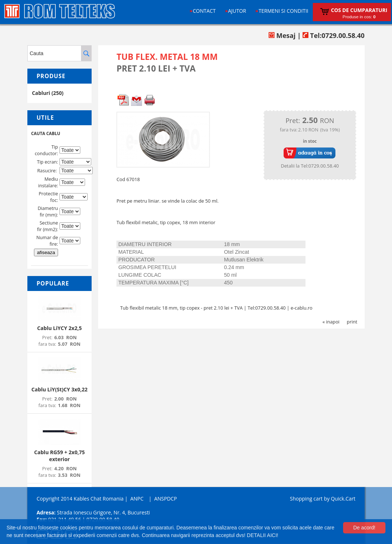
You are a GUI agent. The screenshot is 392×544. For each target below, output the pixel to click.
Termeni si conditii (283, 11)
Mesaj (282, 35)
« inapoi (331, 322)
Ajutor (237, 11)
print (352, 322)
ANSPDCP (165, 499)
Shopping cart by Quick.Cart (322, 499)
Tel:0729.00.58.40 (334, 35)
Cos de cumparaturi (359, 10)
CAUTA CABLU (46, 133)
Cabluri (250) (48, 93)
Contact (204, 11)
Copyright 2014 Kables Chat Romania (80, 499)
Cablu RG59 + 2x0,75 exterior (59, 456)
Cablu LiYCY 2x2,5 (59, 328)
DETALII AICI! (262, 535)
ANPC (137, 499)
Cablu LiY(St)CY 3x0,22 (59, 389)
